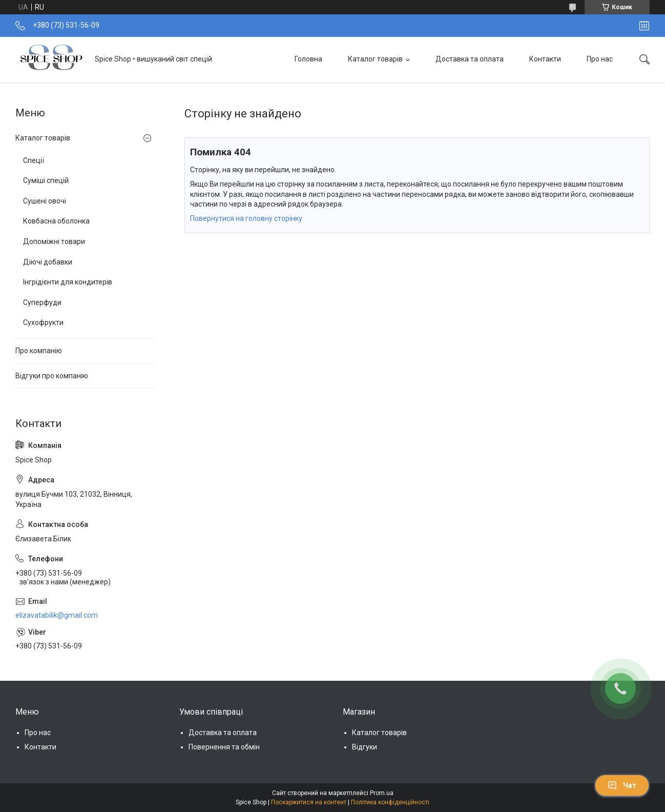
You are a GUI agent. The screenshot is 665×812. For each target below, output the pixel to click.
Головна (308, 59)
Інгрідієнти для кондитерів (68, 282)
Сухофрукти (43, 322)
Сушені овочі (45, 201)
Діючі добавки (48, 262)
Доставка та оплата (470, 59)
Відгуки (365, 747)
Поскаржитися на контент (309, 802)
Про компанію (39, 351)
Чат (622, 785)
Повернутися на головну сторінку (246, 218)
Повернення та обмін (224, 747)
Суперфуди (42, 302)
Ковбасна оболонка (56, 221)
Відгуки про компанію (52, 376)
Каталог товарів (375, 59)
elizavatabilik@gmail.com (57, 615)
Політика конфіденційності (390, 802)
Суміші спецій (46, 180)
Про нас (600, 59)
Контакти (545, 59)
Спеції (34, 160)
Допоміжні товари (54, 241)
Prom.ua (382, 793)
